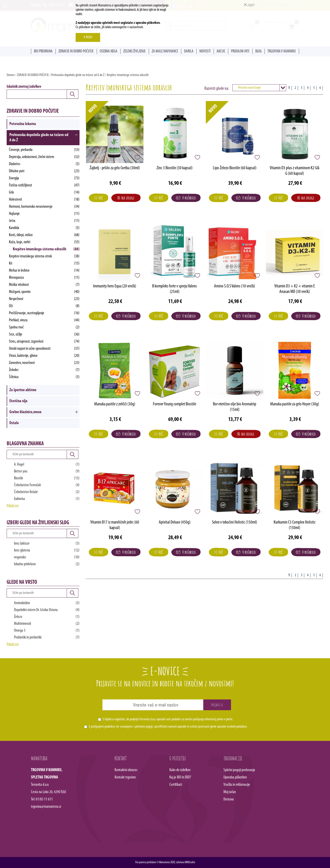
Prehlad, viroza (44, 320)
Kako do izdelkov (180, 770)
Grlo (44, 192)
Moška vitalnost (44, 285)
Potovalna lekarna (23, 124)
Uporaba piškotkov (235, 777)
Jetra (44, 221)
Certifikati (176, 785)
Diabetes (44, 164)
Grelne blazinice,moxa (25, 412)
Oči (44, 306)
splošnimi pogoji (143, 727)
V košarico (186, 198)
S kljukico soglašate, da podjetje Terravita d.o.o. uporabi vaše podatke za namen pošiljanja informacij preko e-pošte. (168, 719)
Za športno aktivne (23, 390)
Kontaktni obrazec (126, 770)
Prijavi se (217, 705)
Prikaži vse (13, 506)
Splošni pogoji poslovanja (239, 770)
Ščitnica (44, 377)
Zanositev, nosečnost (44, 363)
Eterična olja (18, 401)
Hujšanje (44, 214)
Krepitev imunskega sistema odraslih (128, 75)
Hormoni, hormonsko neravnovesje (44, 207)
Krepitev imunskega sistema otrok (44, 256)
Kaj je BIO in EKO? (180, 777)
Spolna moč (44, 327)
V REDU (88, 37)
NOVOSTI (205, 51)
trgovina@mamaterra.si (46, 807)
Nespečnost (44, 299)
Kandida (44, 228)
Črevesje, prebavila (44, 150)
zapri (249, 5)
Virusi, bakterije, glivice (44, 356)
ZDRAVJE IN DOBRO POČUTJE (76, 51)
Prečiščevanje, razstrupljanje (44, 313)
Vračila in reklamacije (237, 785)
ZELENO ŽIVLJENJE (134, 51)
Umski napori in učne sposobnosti (44, 349)
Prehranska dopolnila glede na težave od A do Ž (78, 75)
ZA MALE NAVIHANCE (165, 51)
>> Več (98, 198)
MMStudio (190, 862)
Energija (44, 178)
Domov (11, 75)
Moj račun (230, 792)
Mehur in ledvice (44, 271)
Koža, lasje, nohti (44, 242)
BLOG (258, 51)
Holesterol (44, 200)
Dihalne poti (44, 171)
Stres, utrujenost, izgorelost (44, 342)
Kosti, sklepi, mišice (44, 235)
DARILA (189, 51)
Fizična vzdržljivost (44, 185)
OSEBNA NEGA (109, 51)
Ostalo (14, 423)
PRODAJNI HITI (240, 51)
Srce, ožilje (44, 334)
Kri (44, 263)
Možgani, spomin (44, 292)
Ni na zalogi (126, 198)
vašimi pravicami (200, 727)
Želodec (44, 370)
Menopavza (44, 278)
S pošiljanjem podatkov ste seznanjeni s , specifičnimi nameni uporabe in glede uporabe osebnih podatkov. (168, 727)
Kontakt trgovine (125, 777)
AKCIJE (221, 51)
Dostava (229, 799)
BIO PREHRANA (43, 51)
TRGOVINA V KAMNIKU (282, 51)
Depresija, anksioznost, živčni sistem (44, 157)
